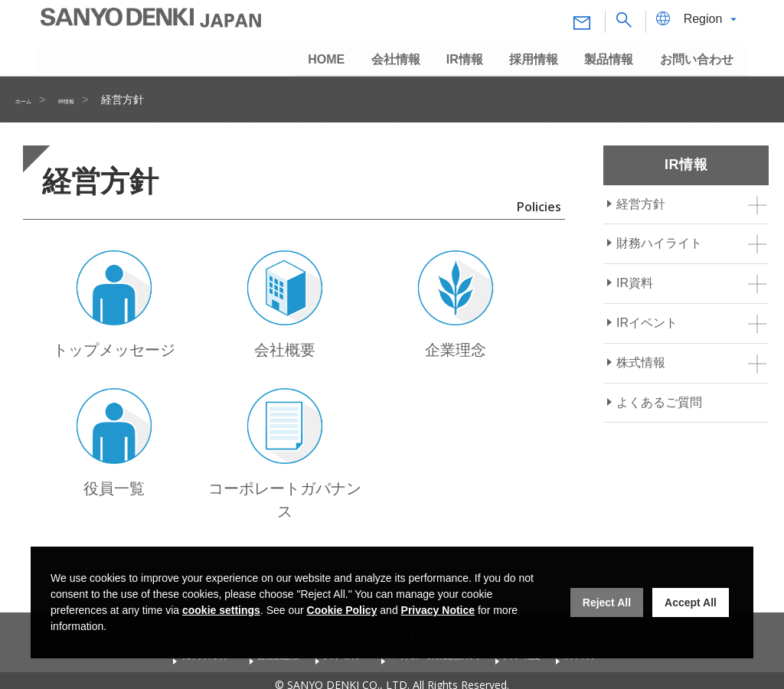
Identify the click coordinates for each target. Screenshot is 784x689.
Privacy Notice (438, 610)
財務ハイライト (659, 243)
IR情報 (90, 100)
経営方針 (641, 204)
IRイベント (647, 323)
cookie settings (221, 610)
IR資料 (635, 283)
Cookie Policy (342, 610)
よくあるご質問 (659, 402)
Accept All (691, 602)
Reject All (607, 602)
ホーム (31, 100)
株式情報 (641, 362)
